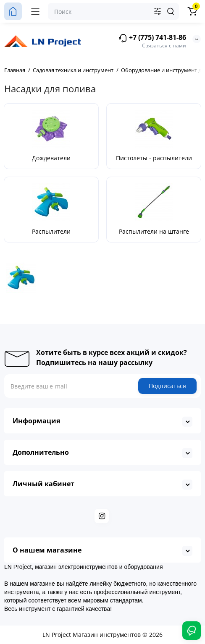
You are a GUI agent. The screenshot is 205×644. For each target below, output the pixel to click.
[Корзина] (192, 11)
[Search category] (158, 11)
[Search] (171, 11)
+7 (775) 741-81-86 (152, 38)
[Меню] (35, 11)
